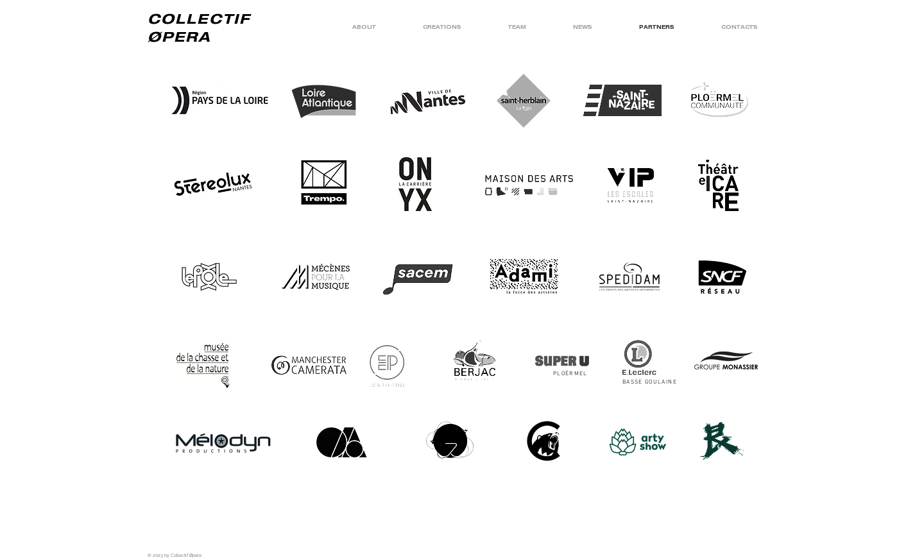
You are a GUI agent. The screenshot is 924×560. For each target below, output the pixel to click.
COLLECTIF (199, 18)
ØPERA (180, 36)
